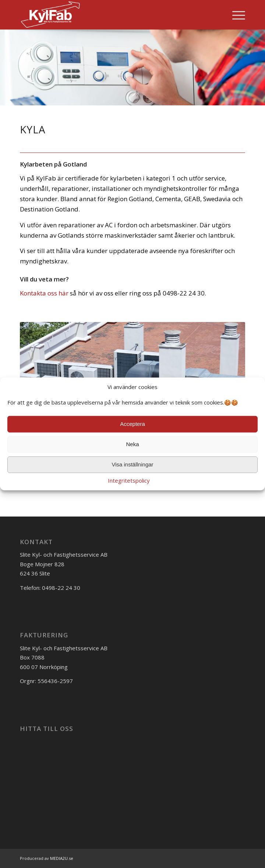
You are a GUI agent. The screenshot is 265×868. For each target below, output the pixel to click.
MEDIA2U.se (62, 858)
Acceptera (132, 424)
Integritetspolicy (129, 480)
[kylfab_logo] (110, 15)
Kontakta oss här (44, 293)
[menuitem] (235, 15)
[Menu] (235, 15)
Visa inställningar (132, 464)
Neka (132, 444)
